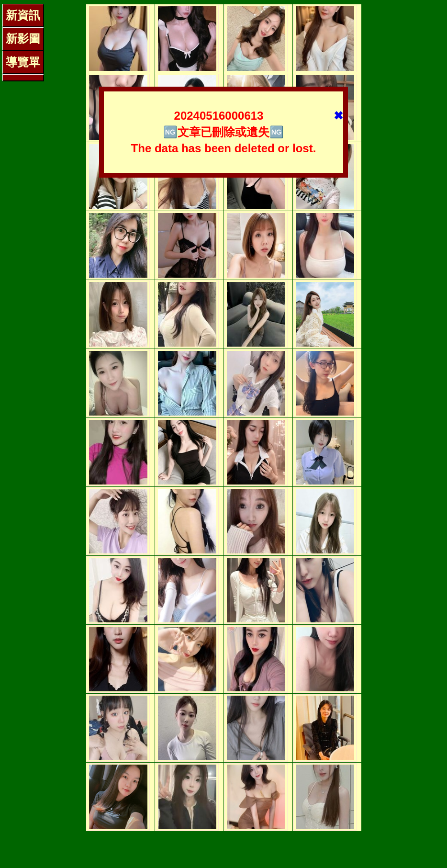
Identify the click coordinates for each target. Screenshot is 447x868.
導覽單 (23, 62)
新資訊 (23, 15)
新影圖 (23, 39)
